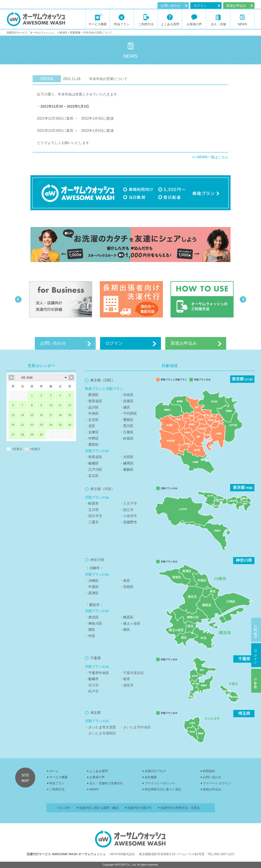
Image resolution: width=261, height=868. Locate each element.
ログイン (200, 6)
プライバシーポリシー (160, 783)
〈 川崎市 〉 (95, 568)
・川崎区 (92, 581)
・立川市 (92, 510)
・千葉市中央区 (97, 673)
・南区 (125, 630)
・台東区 (92, 432)
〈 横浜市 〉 (95, 605)
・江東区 (127, 432)
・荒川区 (127, 426)
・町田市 (92, 503)
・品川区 (92, 407)
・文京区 (92, 420)
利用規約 (209, 771)
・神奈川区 (94, 623)
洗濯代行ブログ (155, 771)
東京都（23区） (103, 380)
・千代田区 (128, 413)
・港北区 (92, 617)
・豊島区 (127, 420)
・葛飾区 (127, 470)
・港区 (125, 407)
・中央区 (92, 413)
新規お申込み (212, 789)
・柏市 (125, 679)
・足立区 (92, 476)
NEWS (94, 789)
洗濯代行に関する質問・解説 (99, 808)
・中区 (90, 636)
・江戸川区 (94, 470)
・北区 (90, 426)
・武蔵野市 (128, 522)
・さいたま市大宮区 (100, 727)
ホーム (54, 771)
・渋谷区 (127, 395)
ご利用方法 (57, 789)
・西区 (90, 630)
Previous (18, 299)
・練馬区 (127, 463)
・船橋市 (92, 679)
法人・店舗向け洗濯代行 (106, 783)
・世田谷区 (94, 401)
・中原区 (92, 587)
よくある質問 (99, 771)
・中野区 (92, 438)
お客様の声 (97, 777)
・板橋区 (92, 463)
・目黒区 (127, 401)
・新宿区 (92, 395)
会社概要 (151, 777)
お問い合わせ (171, 6)
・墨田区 (92, 445)
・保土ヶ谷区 (130, 623)
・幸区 (125, 581)
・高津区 (92, 593)
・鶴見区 (127, 617)
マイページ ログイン (217, 783)
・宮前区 (127, 587)
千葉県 (95, 658)
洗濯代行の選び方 (139, 808)
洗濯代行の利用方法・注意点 (180, 808)
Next (243, 299)
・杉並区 (127, 438)
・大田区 (127, 457)
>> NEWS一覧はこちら (210, 157)
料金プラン (57, 783)
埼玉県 (95, 713)
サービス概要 (59, 777)
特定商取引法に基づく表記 (163, 789)
